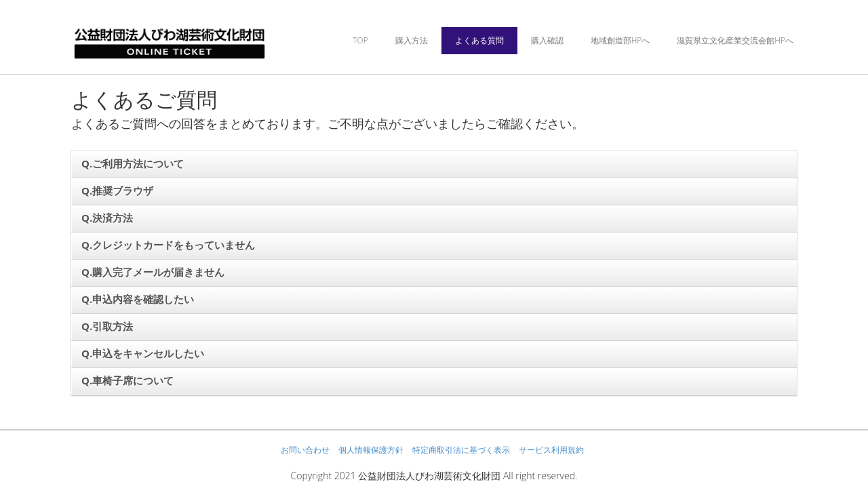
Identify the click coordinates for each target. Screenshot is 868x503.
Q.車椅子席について (127, 380)
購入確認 (547, 40)
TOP (360, 40)
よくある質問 (479, 40)
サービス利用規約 (551, 450)
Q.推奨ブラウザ (117, 190)
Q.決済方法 (107, 218)
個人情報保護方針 (371, 450)
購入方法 (412, 40)
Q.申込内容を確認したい (138, 299)
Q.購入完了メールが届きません (153, 272)
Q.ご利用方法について (133, 163)
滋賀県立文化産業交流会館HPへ (735, 40)
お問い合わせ (305, 450)
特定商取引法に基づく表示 (461, 450)
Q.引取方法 (107, 326)
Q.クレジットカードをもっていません (168, 245)
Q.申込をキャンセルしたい (143, 353)
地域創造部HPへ (620, 40)
